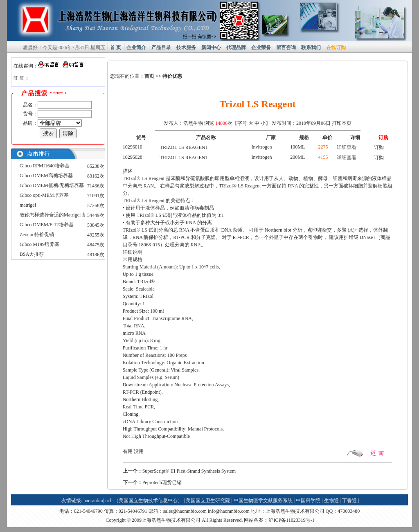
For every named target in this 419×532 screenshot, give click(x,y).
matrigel (28, 205)
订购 (379, 147)
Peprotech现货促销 (162, 482)
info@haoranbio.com (229, 511)
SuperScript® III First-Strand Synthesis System (189, 471)
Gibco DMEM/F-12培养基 (47, 225)
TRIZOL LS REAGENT (184, 147)
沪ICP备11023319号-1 (291, 520)
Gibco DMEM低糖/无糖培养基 (52, 185)
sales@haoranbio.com (185, 511)
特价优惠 (172, 76)
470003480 (349, 511)
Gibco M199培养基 (39, 244)
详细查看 (347, 147)
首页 (149, 76)
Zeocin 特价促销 (37, 234)
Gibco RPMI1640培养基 (45, 166)
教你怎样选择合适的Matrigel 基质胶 (58, 215)
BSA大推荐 (32, 254)
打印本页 (342, 123)
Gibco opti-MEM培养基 (44, 195)
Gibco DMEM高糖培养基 (46, 176)
